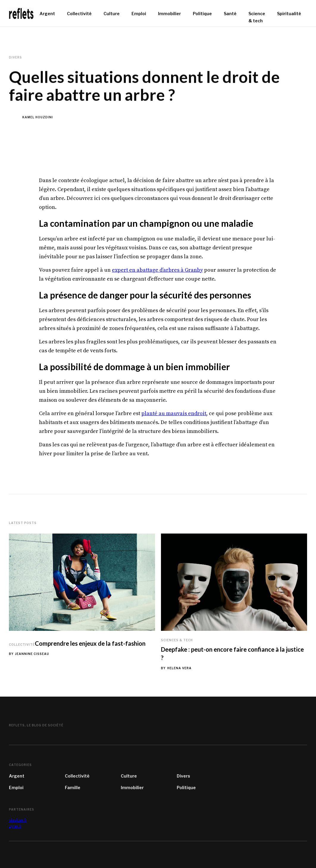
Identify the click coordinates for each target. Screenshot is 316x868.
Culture (129, 776)
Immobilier (132, 788)
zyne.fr (15, 826)
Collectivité (22, 645)
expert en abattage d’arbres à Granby (157, 270)
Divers (183, 776)
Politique (186, 788)
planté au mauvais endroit (174, 413)
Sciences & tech (177, 640)
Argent (17, 776)
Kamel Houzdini (38, 117)
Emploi (16, 788)
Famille (73, 788)
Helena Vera (179, 668)
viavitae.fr (18, 820)
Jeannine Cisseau (32, 654)
